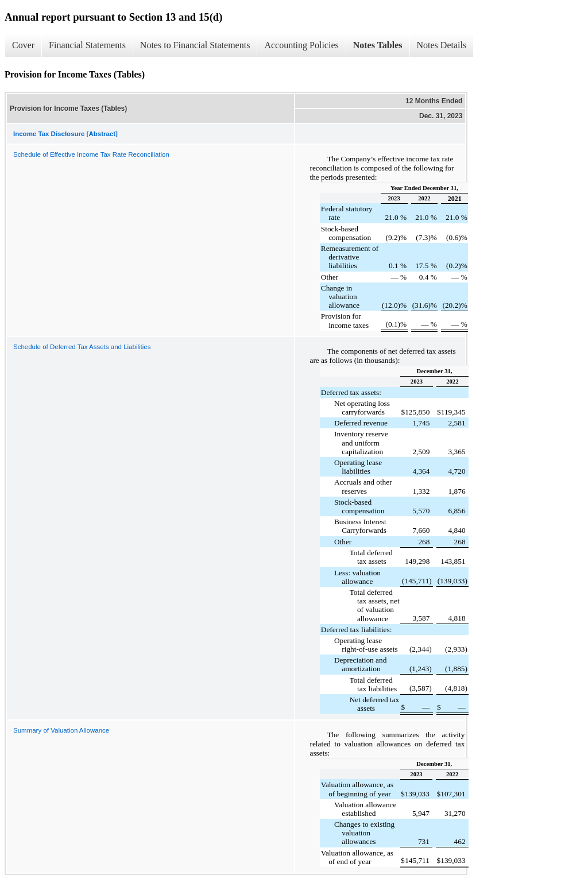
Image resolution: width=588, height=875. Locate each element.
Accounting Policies (301, 45)
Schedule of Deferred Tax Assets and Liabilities (82, 347)
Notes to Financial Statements (195, 45)
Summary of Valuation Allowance (61, 730)
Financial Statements (87, 45)
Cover (23, 45)
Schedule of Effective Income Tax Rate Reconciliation (91, 154)
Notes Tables (378, 45)
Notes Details (442, 45)
